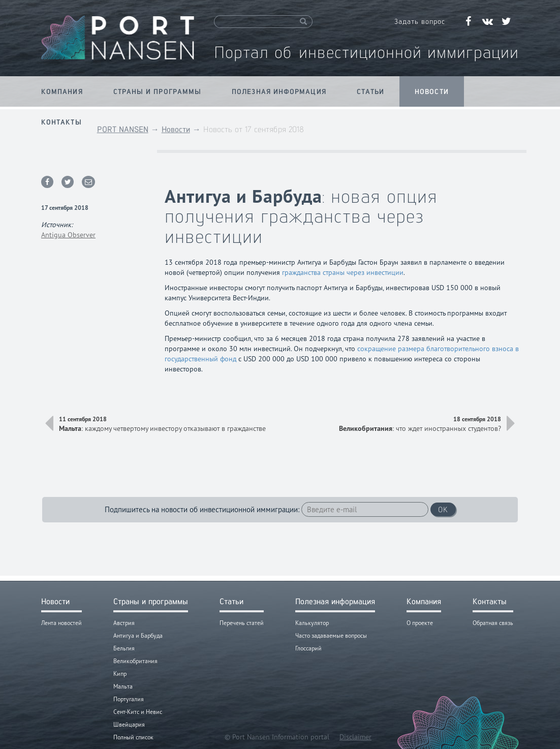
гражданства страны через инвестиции (343, 272)
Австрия (124, 623)
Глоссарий (308, 648)
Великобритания (135, 661)
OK (443, 509)
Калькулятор (312, 623)
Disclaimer (355, 737)
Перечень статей (242, 623)
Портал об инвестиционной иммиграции (366, 52)
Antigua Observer (68, 235)
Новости (432, 91)
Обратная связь (493, 623)
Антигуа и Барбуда (138, 635)
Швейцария (129, 724)
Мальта (123, 686)
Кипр (120, 674)
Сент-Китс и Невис (138, 712)
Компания (62, 91)
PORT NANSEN (123, 129)
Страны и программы (157, 91)
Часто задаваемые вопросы (331, 635)
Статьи (371, 91)
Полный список (133, 737)
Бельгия (124, 648)
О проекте (420, 623)
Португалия (129, 699)
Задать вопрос (420, 21)
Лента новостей (61, 623)
